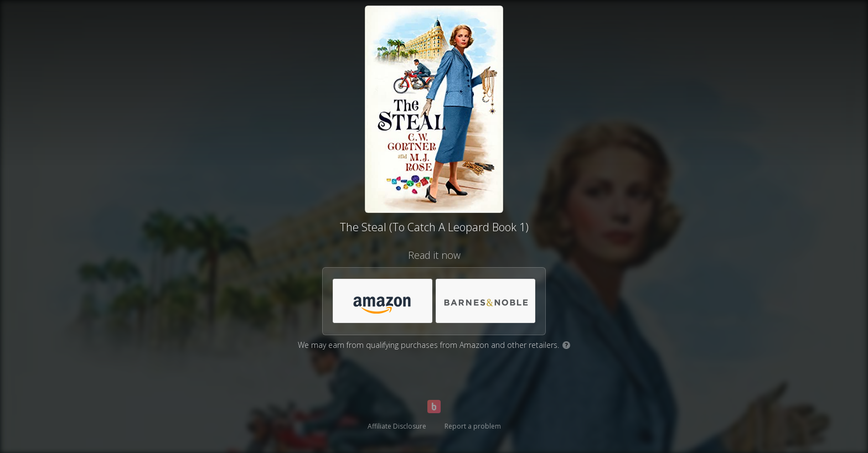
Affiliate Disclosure (397, 426)
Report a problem (473, 426)
